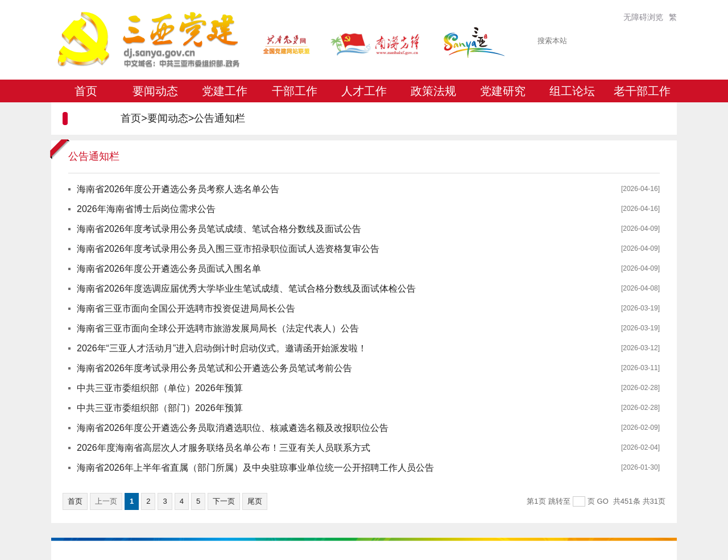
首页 (86, 91)
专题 (86, 114)
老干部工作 (642, 91)
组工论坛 (572, 91)
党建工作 (225, 91)
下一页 (224, 501)
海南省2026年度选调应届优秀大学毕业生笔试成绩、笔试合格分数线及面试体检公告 (246, 289)
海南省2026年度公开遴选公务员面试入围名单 (169, 269)
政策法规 (433, 91)
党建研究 (503, 91)
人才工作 (364, 91)
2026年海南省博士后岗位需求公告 (146, 209)
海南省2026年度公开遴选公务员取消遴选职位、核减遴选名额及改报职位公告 (233, 428)
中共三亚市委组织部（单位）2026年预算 (160, 388)
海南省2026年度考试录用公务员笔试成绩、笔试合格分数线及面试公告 (219, 229)
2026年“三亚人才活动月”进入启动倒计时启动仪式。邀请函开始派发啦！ (222, 348)
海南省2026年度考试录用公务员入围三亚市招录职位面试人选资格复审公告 (228, 249)
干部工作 (295, 91)
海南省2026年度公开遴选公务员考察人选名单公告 (178, 189)
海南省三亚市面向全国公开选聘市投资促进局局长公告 (186, 308)
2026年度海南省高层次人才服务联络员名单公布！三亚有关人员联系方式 (224, 448)
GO (603, 501)
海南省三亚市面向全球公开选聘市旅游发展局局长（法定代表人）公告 (218, 328)
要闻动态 (155, 91)
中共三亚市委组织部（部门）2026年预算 (160, 408)
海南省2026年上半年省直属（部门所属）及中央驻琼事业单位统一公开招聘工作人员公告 (255, 468)
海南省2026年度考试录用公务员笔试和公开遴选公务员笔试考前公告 (214, 368)
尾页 (255, 501)
